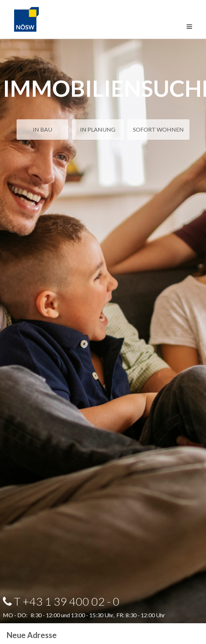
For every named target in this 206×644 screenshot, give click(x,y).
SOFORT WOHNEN (158, 129)
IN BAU (43, 129)
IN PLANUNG (98, 129)
